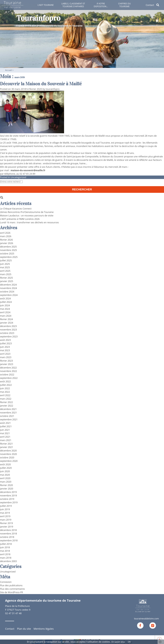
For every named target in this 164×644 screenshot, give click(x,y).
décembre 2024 (8, 284)
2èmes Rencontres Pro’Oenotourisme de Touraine (27, 212)
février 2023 (6, 361)
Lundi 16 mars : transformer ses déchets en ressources (29, 222)
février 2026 (6, 240)
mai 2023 (5, 350)
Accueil (8, 70)
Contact (150, 5)
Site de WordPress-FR (11, 592)
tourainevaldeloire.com (146, 618)
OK (129, 642)
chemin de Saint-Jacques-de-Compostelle (77, 156)
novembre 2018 (8, 533)
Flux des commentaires (12, 589)
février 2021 (6, 444)
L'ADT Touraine (46, 5)
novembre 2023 (8, 329)
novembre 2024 (8, 288)
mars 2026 (6, 236)
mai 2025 (5, 267)
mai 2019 (5, 513)
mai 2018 (5, 551)
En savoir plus (118, 642)
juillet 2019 (6, 506)
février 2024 (6, 319)
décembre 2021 (8, 409)
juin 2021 (5, 430)
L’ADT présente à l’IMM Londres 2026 (20, 219)
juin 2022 (5, 388)
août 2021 (5, 423)
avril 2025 (5, 271)
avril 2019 (5, 516)
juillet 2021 (6, 426)
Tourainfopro (38, 18)
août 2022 (5, 381)
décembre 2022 (8, 367)
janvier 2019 (7, 526)
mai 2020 (5, 475)
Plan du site (24, 629)
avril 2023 (5, 354)
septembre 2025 (9, 257)
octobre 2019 (7, 499)
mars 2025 (6, 274)
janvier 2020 (7, 488)
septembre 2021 (9, 419)
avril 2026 (5, 233)
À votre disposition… (101, 5)
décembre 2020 (8, 450)
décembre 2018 (8, 530)
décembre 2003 (8, 561)
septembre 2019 (9, 502)
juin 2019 (5, 509)
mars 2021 (6, 440)
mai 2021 (5, 433)
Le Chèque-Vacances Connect (16, 208)
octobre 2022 (7, 374)
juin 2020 (5, 471)
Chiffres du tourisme (125, 5)
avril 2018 (5, 554)
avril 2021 (5, 437)
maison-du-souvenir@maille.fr (28, 170)
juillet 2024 (6, 302)
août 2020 (5, 464)
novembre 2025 (8, 250)
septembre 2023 (9, 336)
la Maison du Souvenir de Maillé (88, 136)
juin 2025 (5, 264)
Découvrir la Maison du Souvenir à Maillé (41, 84)
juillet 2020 (6, 468)
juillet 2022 (6, 385)
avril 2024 (5, 312)
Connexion (6, 582)
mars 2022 (6, 399)
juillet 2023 (6, 343)
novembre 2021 (8, 412)
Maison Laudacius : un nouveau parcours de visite (27, 215)
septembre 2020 (9, 461)
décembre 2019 (8, 492)
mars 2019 (6, 520)
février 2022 (6, 402)
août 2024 (5, 298)
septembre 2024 (9, 295)
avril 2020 (5, 478)
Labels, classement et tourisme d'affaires (73, 5)
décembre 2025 (8, 246)
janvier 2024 (7, 323)
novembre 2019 (8, 495)
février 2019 (6, 523)
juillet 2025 (6, 260)
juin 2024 (5, 305)
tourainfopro (53, 89)
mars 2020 (6, 482)
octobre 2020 (7, 457)
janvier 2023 (7, 364)
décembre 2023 (8, 326)
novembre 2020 (8, 454)
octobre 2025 (7, 253)
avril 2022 (5, 395)
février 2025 (6, 278)
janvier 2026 (7, 243)
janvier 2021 (7, 447)
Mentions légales (44, 629)
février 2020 (6, 485)
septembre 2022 (9, 378)
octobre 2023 (7, 333)
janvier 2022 (7, 405)
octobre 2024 (7, 291)
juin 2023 (5, 347)
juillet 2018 (6, 544)
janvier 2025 (7, 281)
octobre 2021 (7, 416)
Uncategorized (18, 177)
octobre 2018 (7, 537)
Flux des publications (11, 585)
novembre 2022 (8, 371)
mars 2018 (6, 558)
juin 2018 (5, 547)
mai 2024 (5, 309)
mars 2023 (6, 357)
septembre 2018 (9, 540)
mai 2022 (5, 392)
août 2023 (5, 340)
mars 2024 (6, 316)
